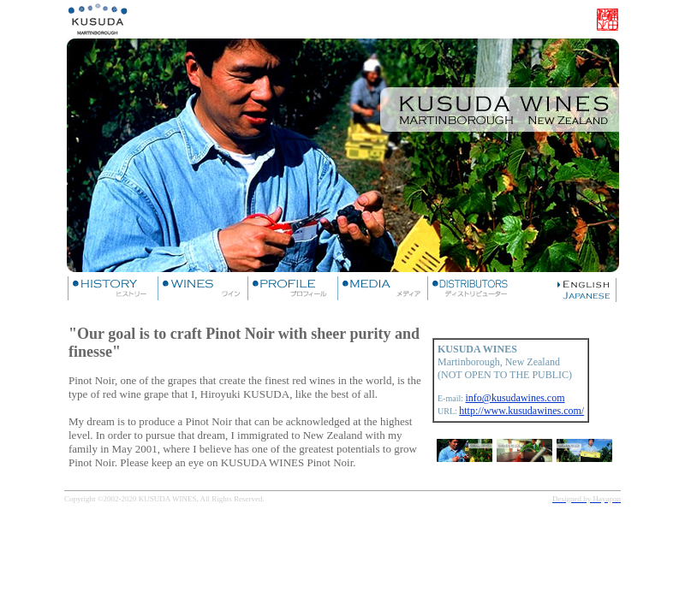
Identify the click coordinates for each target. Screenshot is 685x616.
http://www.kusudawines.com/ (521, 411)
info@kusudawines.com (515, 398)
